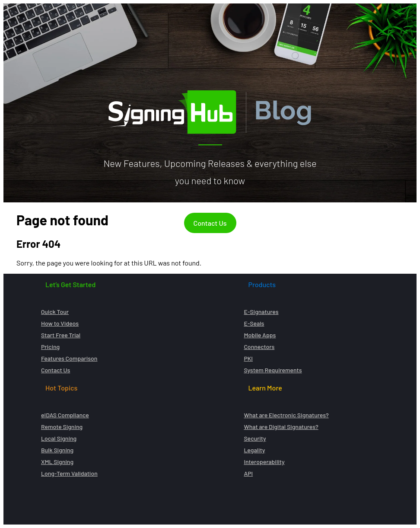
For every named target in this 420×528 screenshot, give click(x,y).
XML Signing (57, 462)
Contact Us (210, 223)
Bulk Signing (57, 450)
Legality (254, 450)
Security (255, 438)
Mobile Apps (260, 335)
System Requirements (273, 370)
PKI (248, 358)
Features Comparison (69, 358)
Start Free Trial (61, 335)
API (248, 473)
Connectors (259, 347)
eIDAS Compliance (65, 415)
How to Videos (60, 323)
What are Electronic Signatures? (286, 415)
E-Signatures (261, 312)
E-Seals (254, 323)
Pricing (50, 347)
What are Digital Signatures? (281, 427)
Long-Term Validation (69, 473)
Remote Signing (62, 427)
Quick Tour (55, 312)
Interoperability (264, 462)
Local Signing (59, 438)
